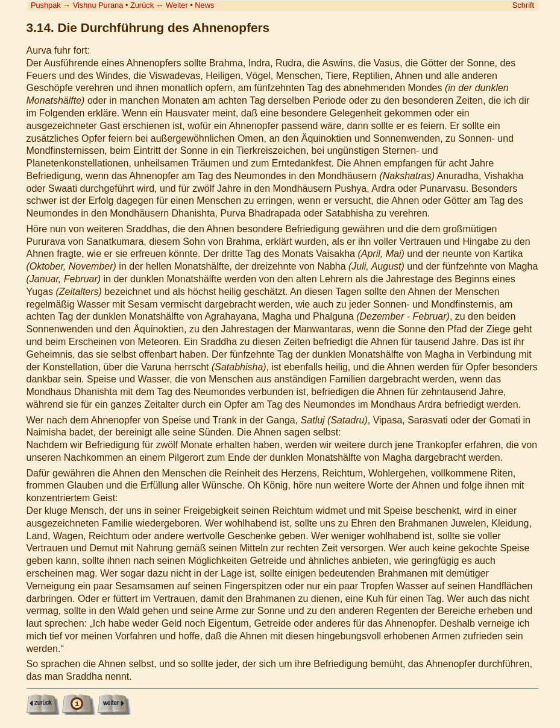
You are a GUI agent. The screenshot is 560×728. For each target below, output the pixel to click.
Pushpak (46, 5)
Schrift (523, 5)
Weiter (177, 5)
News (204, 5)
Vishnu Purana (98, 5)
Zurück (142, 5)
